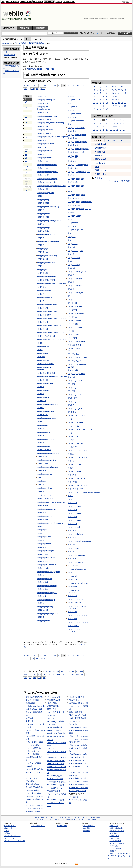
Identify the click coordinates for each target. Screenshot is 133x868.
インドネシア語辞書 (34, 805)
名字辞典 (29, 721)
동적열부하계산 (74, 161)
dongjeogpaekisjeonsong (47, 255)
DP (26, 146)
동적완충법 (72, 131)
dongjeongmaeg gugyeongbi (74, 591)
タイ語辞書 (74, 797)
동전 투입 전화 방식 (75, 361)
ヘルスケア (49, 819)
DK (26, 131)
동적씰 (40, 526)
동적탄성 (41, 575)
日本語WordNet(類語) (78, 727)
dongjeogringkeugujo (46, 383)
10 (46, 671)
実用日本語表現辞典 (34, 697)
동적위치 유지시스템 (76, 152)
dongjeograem (43, 353)
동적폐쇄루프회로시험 (46, 336)
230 (77, 674)
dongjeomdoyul (74, 258)
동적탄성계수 (43, 589)
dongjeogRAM (43, 360)
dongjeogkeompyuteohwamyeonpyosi (53, 137)
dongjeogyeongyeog (76, 179)
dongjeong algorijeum (76, 374)
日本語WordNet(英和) (78, 754)
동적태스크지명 (44, 568)
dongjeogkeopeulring (46, 144)
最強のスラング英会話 (57, 767)
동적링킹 (41, 387)
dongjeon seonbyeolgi (76, 341)
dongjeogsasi (43, 425)
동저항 (70, 219)
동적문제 (41, 224)
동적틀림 (41, 617)
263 (74, 85)
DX (26, 170)
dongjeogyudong (74, 216)
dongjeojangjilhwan (75, 230)
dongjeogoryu (43, 248)
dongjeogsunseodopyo (46, 558)
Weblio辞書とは (10, 826)
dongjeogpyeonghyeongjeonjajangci (52, 318)
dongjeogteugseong (45, 607)
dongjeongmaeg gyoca (77, 599)
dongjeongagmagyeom (77, 415)
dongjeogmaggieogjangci (47, 179)
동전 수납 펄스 (73, 354)
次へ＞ (43, 89)
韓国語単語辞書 (54, 791)
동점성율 (71, 289)
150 (39, 674)
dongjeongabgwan (75, 409)
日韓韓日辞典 (49, 2)
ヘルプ (7, 831)
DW (26, 167)
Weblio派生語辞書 (77, 760)
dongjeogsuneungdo (46, 551)
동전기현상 (72, 552)
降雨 (97, 167)
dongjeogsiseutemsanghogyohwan (51, 502)
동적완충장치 (73, 138)
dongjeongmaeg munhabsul (74, 630)
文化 (37, 819)
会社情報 (86, 828)
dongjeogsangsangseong (47, 404)
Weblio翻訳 (114, 833)
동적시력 (41, 492)
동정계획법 (72, 475)
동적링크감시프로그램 (46, 373)
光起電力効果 (101, 148)
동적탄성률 (42, 596)
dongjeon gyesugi (75, 306)
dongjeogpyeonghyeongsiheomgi (51, 332)
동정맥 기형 (72, 579)
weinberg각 (100, 163)
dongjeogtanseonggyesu (47, 593)
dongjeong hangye (75, 381)
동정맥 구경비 (73, 587)
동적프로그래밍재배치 (46, 280)
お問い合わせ (62, 826)
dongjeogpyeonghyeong (47, 304)
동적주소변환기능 (44, 119)
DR (26, 152)
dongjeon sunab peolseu (77, 357)
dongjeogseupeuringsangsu (48, 467)
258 (50, 85)
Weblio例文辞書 (32, 790)
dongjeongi (72, 499)
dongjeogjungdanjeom (46, 100)
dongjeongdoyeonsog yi (77, 457)
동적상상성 (42, 401)
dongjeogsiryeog (44, 495)
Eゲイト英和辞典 (33, 745)
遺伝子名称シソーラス (57, 758)
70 (69, 671)
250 (87, 674)
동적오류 (41, 245)
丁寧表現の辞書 (54, 700)
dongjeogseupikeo (45, 474)
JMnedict (30, 766)
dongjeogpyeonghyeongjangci (49, 311)
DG (26, 120)
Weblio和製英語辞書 (56, 761)
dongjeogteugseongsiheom (48, 614)
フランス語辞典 (115, 841)
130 (30, 674)
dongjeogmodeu (44, 214)
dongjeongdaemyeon (76, 443)
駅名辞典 (51, 715)
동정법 (70, 433)
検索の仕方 (8, 828)
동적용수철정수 (74, 205)
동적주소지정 (43, 126)
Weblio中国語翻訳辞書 (79, 784)
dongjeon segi (73, 334)
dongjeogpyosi (43, 346)
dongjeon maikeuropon (77, 327)
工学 (83, 817)
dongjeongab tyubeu (76, 402)
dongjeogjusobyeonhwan (47, 116)
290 (39, 678)
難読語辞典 (30, 703)
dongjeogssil (42, 530)
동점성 (70, 261)
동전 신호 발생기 (74, 345)
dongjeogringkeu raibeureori (44, 368)
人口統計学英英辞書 (34, 787)
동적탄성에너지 (44, 582)
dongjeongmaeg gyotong (77, 615)
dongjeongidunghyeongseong (79, 541)
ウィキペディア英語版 (79, 782)
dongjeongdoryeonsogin (77, 450)
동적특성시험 (43, 610)
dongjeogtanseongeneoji (47, 586)
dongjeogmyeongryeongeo (48, 241)
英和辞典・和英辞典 (117, 831)
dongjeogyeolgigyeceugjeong (79, 172)
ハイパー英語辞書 (33, 748)
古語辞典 (59, 2)
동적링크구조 (43, 380)
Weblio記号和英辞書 (34, 769)
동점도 (70, 240)
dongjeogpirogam (44, 290)
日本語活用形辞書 (77, 697)
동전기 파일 (72, 524)
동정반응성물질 (74, 426)
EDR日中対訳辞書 (33, 793)
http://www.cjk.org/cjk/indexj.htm (41, 69)
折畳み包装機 (101, 159)
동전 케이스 (72, 317)
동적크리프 (42, 147)
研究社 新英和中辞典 (34, 742)
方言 (84, 819)
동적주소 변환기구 (45, 103)
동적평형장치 (43, 308)
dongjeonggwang (74, 471)
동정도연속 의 (73, 454)
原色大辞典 (52, 703)
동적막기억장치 (44, 175)
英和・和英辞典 (26, 2)
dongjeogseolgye (44, 432)
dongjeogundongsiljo (76, 121)
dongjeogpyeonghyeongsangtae (50, 325)
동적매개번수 (43, 161)
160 (44, 674)
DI (26, 126)
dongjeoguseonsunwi (76, 128)
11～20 (111, 141)
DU (26, 161)
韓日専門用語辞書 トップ (12, 39)
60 (66, 671)
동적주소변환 (43, 112)
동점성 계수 (72, 268)
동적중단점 (42, 96)
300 (37, 89)
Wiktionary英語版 (55, 776)
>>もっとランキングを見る (120, 181)
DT (26, 158)
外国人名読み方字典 (34, 709)
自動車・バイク (71, 817)
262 (69, 85)
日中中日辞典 (38, 2)
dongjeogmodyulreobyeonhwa (49, 221)
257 (45, 85)
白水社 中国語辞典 (55, 779)
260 (60, 85)
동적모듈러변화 (44, 217)
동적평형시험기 (44, 329)
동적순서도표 (43, 554)
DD (26, 111)
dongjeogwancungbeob (77, 135)
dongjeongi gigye (74, 506)
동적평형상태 (43, 322)
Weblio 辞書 (7, 43)
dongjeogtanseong (45, 579)
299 (32, 89)
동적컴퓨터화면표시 (45, 133)
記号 (115, 126)
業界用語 (44, 817)
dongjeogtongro (74, 100)
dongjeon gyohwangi (76, 313)
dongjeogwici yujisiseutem (73, 157)
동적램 (40, 350)
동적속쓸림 (42, 512)
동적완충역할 (73, 145)
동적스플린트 (43, 456)
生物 (69, 819)
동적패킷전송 (43, 252)
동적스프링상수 (44, 464)
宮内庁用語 (74, 700)
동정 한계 (71, 377)
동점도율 (71, 254)
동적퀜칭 (41, 154)
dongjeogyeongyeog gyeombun (76, 187)
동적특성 (41, 603)
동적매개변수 (43, 168)
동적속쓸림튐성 (44, 519)
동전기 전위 (72, 517)
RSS (76, 864)
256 (41, 85)
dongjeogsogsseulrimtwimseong (50, 523)
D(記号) (28, 190)
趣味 (56, 819)
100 (81, 671)
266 (25, 89)
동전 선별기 (72, 338)
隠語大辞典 (52, 709)
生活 (42, 819)
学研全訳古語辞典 (33, 812)
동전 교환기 (72, 310)
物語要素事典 (53, 706)
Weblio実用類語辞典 (56, 727)
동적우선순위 (73, 124)
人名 (79, 819)
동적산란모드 (43, 415)
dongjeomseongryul (75, 286)
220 (72, 674)
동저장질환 (72, 226)
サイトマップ (9, 838)
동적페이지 (42, 266)
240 (82, 674)
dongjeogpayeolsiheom (47, 263)
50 (62, 671)
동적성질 (41, 443)
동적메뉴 (41, 196)
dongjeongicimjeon (75, 534)
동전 (69, 296)
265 (83, 85)
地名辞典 (29, 718)
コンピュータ (54, 817)
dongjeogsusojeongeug (47, 565)
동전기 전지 (72, 510)
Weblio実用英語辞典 (56, 737)
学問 (99, 817)
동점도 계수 (72, 247)
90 (77, 671)
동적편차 (41, 294)
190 (58, 674)
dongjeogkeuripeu (45, 151)
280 (35, 678)
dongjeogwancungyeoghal (78, 149)
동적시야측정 (43, 505)
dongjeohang (73, 223)
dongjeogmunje (44, 228)
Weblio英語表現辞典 (78, 763)
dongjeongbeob (74, 436)
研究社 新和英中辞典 (56, 733)
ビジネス (36, 817)
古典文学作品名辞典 (56, 712)
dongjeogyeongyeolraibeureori (80, 202)
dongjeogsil (42, 481)
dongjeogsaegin (44, 397)
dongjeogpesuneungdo (47, 276)
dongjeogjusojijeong (45, 130)
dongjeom (71, 237)
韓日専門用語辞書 (37, 43)
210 (68, 674)
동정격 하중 (72, 482)
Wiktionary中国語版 (78, 791)
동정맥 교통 (72, 612)
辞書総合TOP (127, 2)
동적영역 (71, 175)
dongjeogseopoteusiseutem (48, 453)
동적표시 (41, 343)
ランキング (37, 39)
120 (25, 674)
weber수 (99, 178)
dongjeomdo (72, 244)
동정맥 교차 (72, 596)
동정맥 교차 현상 (74, 603)
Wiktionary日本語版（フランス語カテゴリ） (56, 803)
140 (35, 674)
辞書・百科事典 (92, 819)
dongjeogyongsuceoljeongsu (79, 209)
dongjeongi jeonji (74, 513)
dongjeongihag (73, 548)
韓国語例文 (24, 28)
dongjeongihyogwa (75, 562)
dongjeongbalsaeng (75, 422)
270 (30, 678)
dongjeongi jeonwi (75, 520)
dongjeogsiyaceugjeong (47, 509)
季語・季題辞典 (76, 712)
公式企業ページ (89, 826)
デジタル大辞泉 (54, 697)
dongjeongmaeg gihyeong (78, 583)
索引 (27, 39)
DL (26, 134)
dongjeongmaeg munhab (78, 622)
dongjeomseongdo (75, 279)
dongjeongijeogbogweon (77, 569)
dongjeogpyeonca (45, 297)
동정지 (70, 572)
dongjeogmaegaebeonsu (47, 165)
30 (54, 671)
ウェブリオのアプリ (38, 826)
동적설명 (41, 436)
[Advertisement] (120, 15)
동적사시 (41, 422)
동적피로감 (42, 287)
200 (63, 674)
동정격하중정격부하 (75, 489)
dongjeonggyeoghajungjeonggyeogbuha (84, 492)
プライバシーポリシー (13, 836)
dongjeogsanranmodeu (47, 418)
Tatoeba (51, 749)
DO (26, 143)
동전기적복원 (73, 565)
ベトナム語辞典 (115, 848)
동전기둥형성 (73, 538)
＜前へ (26, 85)
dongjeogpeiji (43, 270)
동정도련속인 (73, 447)
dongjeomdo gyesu (75, 251)
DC (26, 108)
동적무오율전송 (44, 231)
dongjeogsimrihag (45, 488)
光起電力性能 (101, 144)
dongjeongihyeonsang (76, 555)
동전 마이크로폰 (74, 324)
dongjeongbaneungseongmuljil (80, 429)
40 (58, 671)
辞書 (3, 2)
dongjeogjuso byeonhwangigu (44, 108)
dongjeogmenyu (44, 200)
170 (49, 674)
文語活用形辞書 (32, 700)
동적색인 (41, 394)
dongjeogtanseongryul (46, 600)
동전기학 (71, 545)
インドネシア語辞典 (117, 843)
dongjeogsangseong (46, 411)
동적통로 (71, 96)
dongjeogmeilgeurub (46, 193)
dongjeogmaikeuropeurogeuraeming (52, 186)
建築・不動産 (91, 817)
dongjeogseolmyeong (46, 439)
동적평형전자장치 (44, 315)
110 (86, 671)
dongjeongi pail (74, 527)
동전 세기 (71, 331)
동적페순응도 (43, 273)
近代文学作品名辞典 (78, 715)
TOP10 (98, 141)
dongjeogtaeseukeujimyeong (49, 572)
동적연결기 (72, 191)
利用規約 (8, 833)
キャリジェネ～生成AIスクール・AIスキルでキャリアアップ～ (119, 856)
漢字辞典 (73, 724)
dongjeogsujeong (44, 544)
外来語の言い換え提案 (35, 706)
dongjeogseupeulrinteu (47, 460)
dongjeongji (72, 576)
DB (26, 105)
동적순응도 (42, 547)
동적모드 (41, 210)
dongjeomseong (74, 265)
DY (26, 173)
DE (26, 114)
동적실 (40, 478)
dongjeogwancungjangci (77, 142)
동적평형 (41, 301)
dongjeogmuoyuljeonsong (48, 234)
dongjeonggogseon (75, 464)
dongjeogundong (74, 114)
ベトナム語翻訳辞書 (34, 808)
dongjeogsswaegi (44, 537)
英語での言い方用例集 (79, 736)
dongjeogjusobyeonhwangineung (51, 123)
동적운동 (71, 110)
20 (50, 671)
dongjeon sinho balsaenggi (74, 349)
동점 (69, 233)
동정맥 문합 (72, 619)
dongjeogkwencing (45, 158)
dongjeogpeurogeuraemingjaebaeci (52, 283)
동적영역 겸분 (73, 182)
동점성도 (71, 275)
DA (26, 102)
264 (78, 85)
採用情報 (86, 831)
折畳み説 (99, 155)
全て (6, 52)
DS (26, 155)
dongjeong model (74, 388)
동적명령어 (42, 238)
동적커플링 (42, 140)
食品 (74, 819)
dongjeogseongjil (44, 446)
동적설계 (41, 429)
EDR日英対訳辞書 (33, 763)
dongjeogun (72, 107)
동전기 (70, 496)
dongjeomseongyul (75, 293)
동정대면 (71, 440)
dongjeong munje (74, 395)
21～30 (124, 141)
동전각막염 (72, 412)
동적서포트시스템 (44, 450)
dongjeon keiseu (74, 320)
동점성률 (71, 282)
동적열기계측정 (74, 168)
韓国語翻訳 (40, 28)
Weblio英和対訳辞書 (78, 778)
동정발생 (71, 419)
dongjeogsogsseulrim (46, 516)
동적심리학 (42, 485)
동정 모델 (71, 384)
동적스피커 (42, 471)
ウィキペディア (76, 721)
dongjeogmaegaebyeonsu (48, 172)
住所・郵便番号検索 (78, 718)
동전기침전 (72, 531)
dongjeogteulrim (44, 621)
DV (26, 164)
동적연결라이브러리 (75, 198)
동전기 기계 (72, 503)
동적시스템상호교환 (45, 498)
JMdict (50, 740)
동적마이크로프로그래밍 (47, 182)
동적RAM (41, 357)
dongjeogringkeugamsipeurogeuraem (52, 376)
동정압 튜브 (72, 398)
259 (55, 85)
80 (73, 671)
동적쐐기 (41, 533)
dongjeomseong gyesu (77, 272)
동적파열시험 (43, 259)
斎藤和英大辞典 (32, 784)
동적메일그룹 (43, 189)
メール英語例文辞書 (56, 764)
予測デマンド (101, 170)
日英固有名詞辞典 (77, 757)
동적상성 (41, 408)
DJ (26, 129)
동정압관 (71, 405)
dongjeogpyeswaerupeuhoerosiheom (52, 339)
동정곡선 (71, 461)
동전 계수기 (72, 303)
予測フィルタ (101, 174)
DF (26, 117)
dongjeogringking (44, 390)
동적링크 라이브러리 (46, 364)
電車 (62, 817)
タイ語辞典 (114, 846)
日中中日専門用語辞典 (57, 782)
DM (26, 137)
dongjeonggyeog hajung (77, 485)
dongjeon (71, 300)
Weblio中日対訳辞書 (34, 796)
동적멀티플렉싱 (44, 203)
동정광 (70, 468)
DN (26, 140)
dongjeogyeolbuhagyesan (78, 165)
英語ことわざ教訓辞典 (79, 745)
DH (26, 123)
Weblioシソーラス (55, 730)
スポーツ (63, 819)
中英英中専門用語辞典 (79, 788)
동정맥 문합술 (73, 626)
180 (54, 674)
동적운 (70, 103)
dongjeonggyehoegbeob (77, 478)
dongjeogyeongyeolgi (76, 195)
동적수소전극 (43, 561)
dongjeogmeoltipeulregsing (48, 207)
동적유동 (71, 212)
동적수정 (41, 540)
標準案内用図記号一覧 (79, 703)
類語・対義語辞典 (13, 2)
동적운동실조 (73, 117)
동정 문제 (71, 391)
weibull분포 (100, 152)
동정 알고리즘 (73, 370)
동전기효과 (72, 559)
